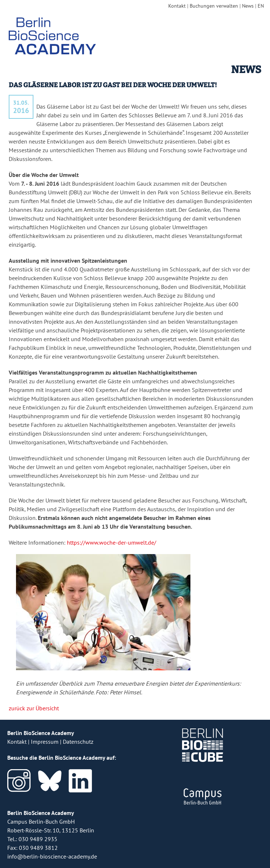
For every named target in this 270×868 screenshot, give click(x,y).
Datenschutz (78, 742)
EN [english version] (261, 6)
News (248, 6)
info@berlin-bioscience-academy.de (52, 856)
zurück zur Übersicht (34, 708)
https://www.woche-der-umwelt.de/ (112, 542)
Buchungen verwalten (214, 6)
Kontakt (177, 6)
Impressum (45, 742)
